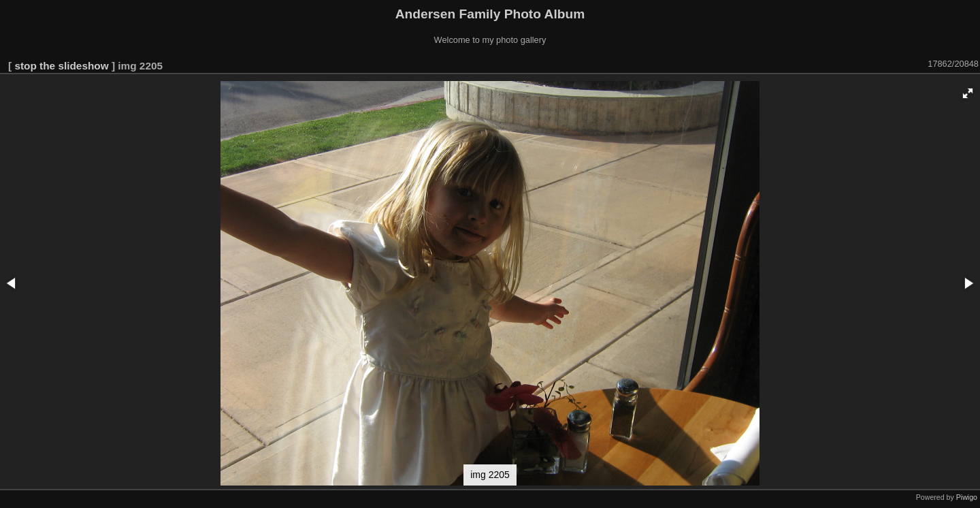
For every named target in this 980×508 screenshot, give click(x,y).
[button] (968, 93)
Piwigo (967, 497)
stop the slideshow (61, 66)
